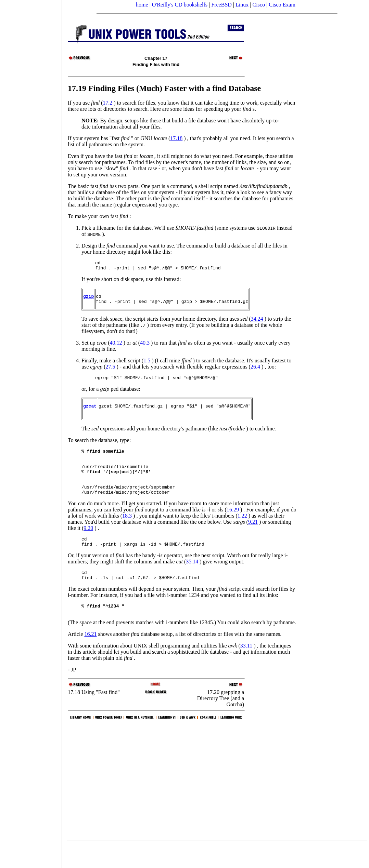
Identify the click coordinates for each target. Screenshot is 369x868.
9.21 (253, 538)
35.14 (192, 580)
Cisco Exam (282, 5)
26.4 (255, 371)
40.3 (145, 347)
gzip (88, 299)
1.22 (242, 532)
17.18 (176, 138)
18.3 (127, 532)
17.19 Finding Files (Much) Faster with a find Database (164, 88)
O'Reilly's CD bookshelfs (180, 5)
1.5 (147, 365)
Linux (242, 5)
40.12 (116, 347)
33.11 (246, 668)
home (142, 5)
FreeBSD (221, 5)
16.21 (90, 657)
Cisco (258, 5)
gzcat (90, 412)
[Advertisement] (31, 432)
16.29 (233, 526)
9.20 (88, 544)
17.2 (107, 103)
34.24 (257, 323)
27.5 (111, 371)
